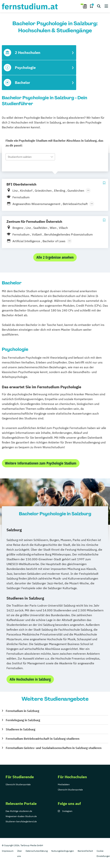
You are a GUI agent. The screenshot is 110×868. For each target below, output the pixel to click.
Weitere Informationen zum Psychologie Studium (41, 463)
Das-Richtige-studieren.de (19, 811)
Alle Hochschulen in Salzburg (30, 679)
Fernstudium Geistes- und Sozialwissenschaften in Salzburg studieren (54, 748)
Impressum (8, 851)
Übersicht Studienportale (18, 784)
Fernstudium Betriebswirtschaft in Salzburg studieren (43, 739)
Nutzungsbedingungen (63, 851)
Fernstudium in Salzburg (22, 711)
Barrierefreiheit (85, 851)
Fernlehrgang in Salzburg (23, 720)
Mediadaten (64, 784)
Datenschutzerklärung (37, 851)
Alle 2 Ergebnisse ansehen (55, 257)
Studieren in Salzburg (21, 729)
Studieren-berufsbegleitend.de (21, 821)
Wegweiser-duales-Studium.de (21, 816)
